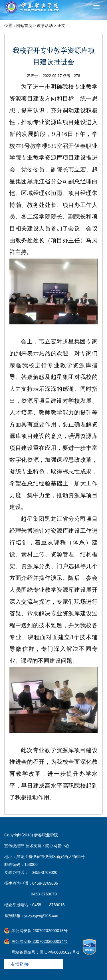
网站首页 (24, 26)
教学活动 (45, 26)
